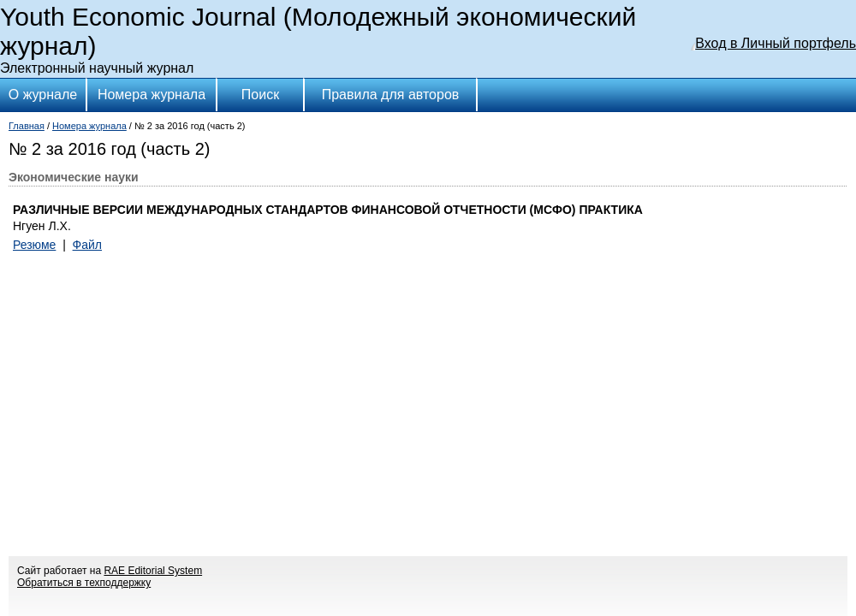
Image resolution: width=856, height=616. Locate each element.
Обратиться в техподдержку (84, 583)
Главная (27, 126)
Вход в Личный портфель (776, 43)
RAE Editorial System (153, 571)
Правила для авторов (391, 95)
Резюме (34, 245)
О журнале (43, 95)
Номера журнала (152, 95)
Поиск (260, 95)
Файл (87, 245)
